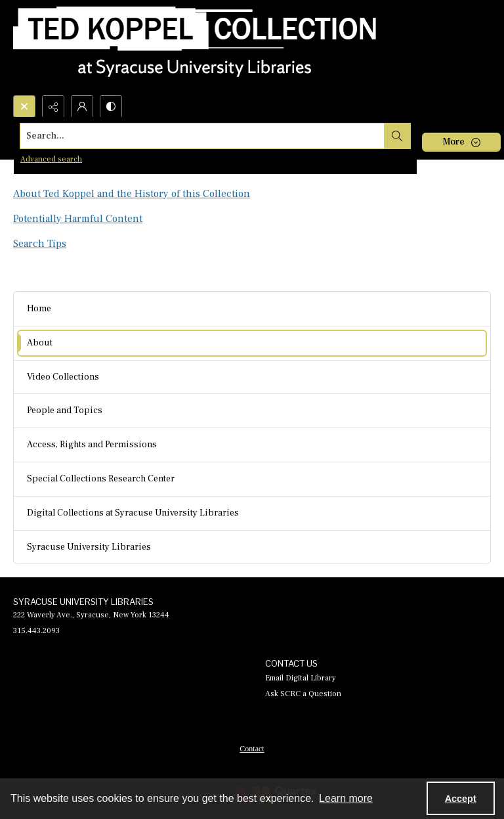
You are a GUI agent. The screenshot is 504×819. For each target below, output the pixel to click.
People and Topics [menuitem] (65, 410)
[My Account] (82, 106)
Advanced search (51, 159)
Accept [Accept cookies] (461, 799)
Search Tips (40, 244)
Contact (252, 749)
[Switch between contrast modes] (111, 106)
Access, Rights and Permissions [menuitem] (92, 445)
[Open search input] (24, 106)
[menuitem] (252, 748)
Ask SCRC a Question (303, 694)
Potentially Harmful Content (78, 219)
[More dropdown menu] (461, 142)
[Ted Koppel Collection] (195, 48)
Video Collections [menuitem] (63, 377)
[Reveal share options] (53, 106)
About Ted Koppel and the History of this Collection (132, 194)
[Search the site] (202, 136)
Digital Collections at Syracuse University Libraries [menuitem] (133, 513)
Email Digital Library (301, 678)
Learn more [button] (346, 798)
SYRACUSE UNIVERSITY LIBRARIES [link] (83, 602)
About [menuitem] (40, 343)
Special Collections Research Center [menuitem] (101, 479)
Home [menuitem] (39, 309)
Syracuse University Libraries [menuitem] (89, 547)
